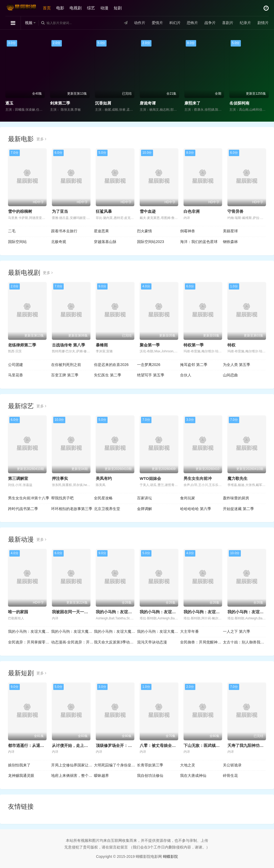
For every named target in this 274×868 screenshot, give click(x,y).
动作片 (140, 23)
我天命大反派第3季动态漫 (115, 642)
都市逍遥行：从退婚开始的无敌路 (38, 745)
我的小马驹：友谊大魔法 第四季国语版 (218, 612)
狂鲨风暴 (104, 211)
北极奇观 (59, 242)
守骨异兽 (235, 211)
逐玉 (9, 103)
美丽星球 (230, 231)
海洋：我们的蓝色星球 (199, 242)
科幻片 (175, 23)
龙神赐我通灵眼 (21, 776)
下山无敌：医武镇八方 (204, 745)
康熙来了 (192, 103)
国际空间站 (17, 242)
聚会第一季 (150, 345)
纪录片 (245, 23)
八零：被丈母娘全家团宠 (162, 745)
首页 (47, 8)
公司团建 (16, 365)
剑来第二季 (60, 103)
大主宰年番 (189, 631)
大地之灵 (188, 765)
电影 (60, 8)
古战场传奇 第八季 (68, 345)
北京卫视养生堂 (107, 509)
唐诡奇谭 (148, 103)
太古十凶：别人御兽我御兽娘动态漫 (244, 642)
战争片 (210, 23)
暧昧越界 (101, 776)
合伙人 (186, 375)
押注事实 (60, 478)
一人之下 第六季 (237, 631)
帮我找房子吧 (62, 498)
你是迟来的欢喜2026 (111, 365)
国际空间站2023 (151, 242)
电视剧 (76, 8)
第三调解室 (18, 478)
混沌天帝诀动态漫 (152, 642)
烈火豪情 (144, 231)
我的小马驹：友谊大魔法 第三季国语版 (73, 631)
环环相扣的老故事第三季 (72, 509)
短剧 (118, 8)
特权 (231, 345)
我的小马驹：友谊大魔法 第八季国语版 (115, 631)
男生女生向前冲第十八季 (29, 498)
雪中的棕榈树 (20, 211)
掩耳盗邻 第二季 (194, 365)
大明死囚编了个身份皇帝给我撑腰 (115, 765)
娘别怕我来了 (19, 765)
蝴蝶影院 (170, 857)
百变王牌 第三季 (65, 375)
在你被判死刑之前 (66, 365)
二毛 (12, 231)
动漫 (104, 8)
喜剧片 (228, 23)
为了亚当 (60, 211)
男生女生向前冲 (198, 478)
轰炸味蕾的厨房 (236, 498)
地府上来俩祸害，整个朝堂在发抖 (73, 776)
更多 (41, 139)
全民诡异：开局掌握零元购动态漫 (30, 642)
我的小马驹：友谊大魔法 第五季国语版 (174, 612)
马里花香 (16, 375)
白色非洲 (192, 211)
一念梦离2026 (149, 365)
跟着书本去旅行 (64, 231)
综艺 (91, 8)
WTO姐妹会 (150, 478)
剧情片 (263, 23)
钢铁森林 (230, 242)
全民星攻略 (103, 498)
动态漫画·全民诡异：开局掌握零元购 (73, 642)
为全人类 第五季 (237, 365)
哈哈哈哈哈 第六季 (196, 509)
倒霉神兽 (188, 231)
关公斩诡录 (232, 765)
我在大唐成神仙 (193, 776)
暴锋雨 (102, 345)
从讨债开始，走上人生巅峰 (76, 745)
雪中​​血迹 (148, 211)
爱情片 (157, 23)
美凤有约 (104, 478)
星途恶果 (101, 231)
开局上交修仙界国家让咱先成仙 (73, 765)
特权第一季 (194, 345)
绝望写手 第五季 (151, 375)
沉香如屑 (103, 103)
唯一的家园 (18, 612)
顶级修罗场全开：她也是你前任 (124, 745)
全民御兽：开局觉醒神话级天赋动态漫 (202, 642)
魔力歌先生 (237, 478)
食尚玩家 (188, 498)
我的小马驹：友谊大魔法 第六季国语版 (130, 612)
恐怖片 (192, 23)
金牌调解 (144, 509)
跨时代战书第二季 (23, 509)
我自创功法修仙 (150, 776)
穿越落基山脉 (105, 242)
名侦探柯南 (239, 103)
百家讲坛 (144, 498)
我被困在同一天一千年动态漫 (78, 612)
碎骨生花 (230, 776)
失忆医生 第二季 (108, 375)
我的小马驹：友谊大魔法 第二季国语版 (30, 631)
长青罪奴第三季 (150, 765)
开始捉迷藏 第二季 (238, 509)
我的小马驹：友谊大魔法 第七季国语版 (159, 631)
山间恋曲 (230, 375)
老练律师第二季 (22, 345)
